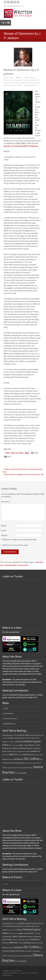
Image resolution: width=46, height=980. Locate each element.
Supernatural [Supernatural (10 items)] (37, 763)
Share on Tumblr (17, 453)
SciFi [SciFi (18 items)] (17, 763)
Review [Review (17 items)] (5, 759)
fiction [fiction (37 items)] (5, 745)
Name (4, 526)
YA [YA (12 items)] (16, 773)
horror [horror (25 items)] (31, 745)
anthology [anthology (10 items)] (16, 735)
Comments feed (10, 719)
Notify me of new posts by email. (16, 545)
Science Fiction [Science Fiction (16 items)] (9, 763)
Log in (6, 708)
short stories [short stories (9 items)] (28, 763)
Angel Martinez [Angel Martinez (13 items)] (8, 735)
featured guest (30, 80)
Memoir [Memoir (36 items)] (13, 754)
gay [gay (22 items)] (21, 745)
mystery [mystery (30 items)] (27, 754)
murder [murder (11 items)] (20, 755)
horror (10, 83)
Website (4, 535)
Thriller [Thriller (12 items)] (5, 768)
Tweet (7, 453)
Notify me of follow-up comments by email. (20, 540)
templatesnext (7, 975)
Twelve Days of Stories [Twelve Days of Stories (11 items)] (15, 768)
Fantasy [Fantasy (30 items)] (19, 742)
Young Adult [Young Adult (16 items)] (22, 773)
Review (20, 78)
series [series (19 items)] (22, 763)
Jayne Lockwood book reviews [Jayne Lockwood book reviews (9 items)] (21, 751)
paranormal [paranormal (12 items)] (35, 755)
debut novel (15, 80)
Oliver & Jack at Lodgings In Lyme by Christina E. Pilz (24, 476)
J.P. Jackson (17, 83)
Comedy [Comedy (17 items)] (10, 738)
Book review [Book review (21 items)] (25, 735)
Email (4, 531)
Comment (6, 502)
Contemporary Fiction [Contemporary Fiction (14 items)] (32, 738)
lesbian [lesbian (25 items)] (34, 751)
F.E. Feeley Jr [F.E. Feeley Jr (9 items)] (11, 742)
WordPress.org (10, 724)
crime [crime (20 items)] (5, 742)
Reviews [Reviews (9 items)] (11, 759)
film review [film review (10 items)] (16, 745)
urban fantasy (18, 85)
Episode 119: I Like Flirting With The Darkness (21, 146)
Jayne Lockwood (32, 85)
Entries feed (9, 714)
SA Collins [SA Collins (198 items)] (32, 759)
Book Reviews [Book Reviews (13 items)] (35, 735)
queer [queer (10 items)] (41, 755)
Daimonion (7, 80)
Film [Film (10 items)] (10, 745)
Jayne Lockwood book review (30, 83)
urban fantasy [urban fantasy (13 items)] (28, 768)
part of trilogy (8, 85)
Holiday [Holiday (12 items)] (25, 745)
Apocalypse (31, 78)
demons (22, 80)
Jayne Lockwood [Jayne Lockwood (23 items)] (19, 748)
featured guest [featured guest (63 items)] (32, 741)
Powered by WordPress (10, 973)
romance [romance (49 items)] (19, 759)
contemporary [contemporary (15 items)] (18, 738)
